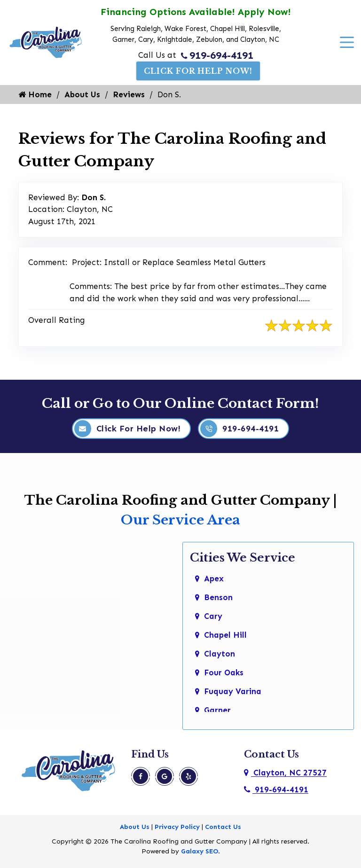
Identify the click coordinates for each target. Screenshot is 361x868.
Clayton (220, 654)
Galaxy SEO (200, 851)
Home (35, 94)
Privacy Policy (177, 827)
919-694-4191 (217, 55)
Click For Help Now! (198, 71)
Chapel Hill (225, 635)
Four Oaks (224, 673)
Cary (213, 616)
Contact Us (223, 827)
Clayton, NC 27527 (285, 773)
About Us (82, 94)
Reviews (129, 94)
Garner (217, 710)
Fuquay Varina (233, 691)
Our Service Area (180, 520)
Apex (214, 579)
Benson (218, 597)
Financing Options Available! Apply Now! (196, 12)
